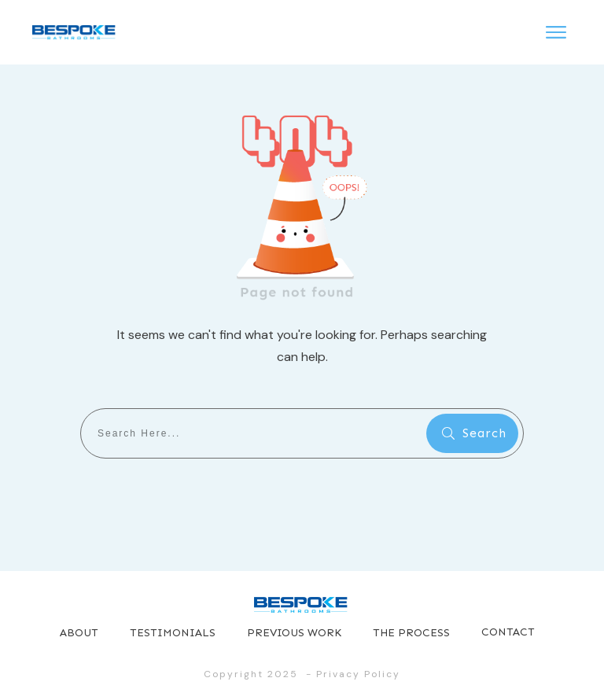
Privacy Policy (358, 674)
